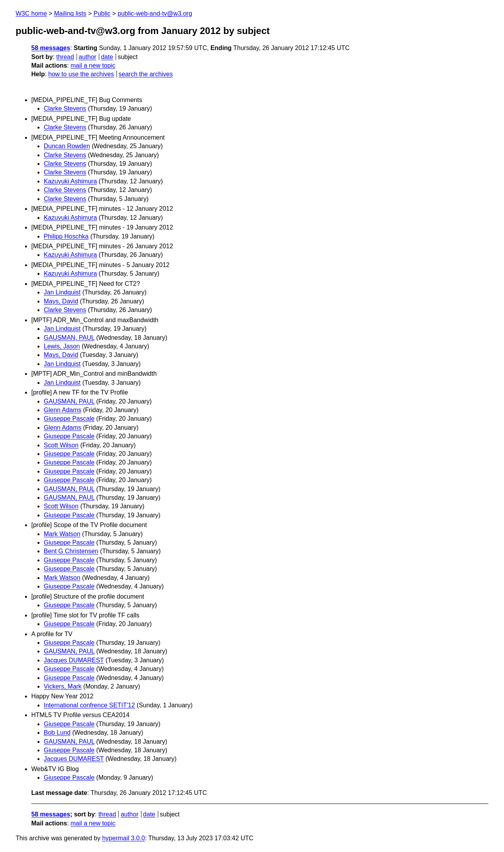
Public (102, 13)
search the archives (146, 74)
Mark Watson (62, 534)
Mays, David (61, 301)
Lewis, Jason (62, 346)
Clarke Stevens (65, 109)
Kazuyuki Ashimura (70, 181)
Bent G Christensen (71, 551)
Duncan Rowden (67, 146)
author (87, 57)
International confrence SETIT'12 (89, 705)
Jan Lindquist (62, 292)
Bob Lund (57, 733)
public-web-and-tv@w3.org (155, 13)
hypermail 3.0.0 (123, 838)
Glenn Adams (63, 410)
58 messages (51, 48)
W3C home (31, 13)
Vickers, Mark (63, 686)
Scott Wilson (61, 445)
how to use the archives (81, 74)
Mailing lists (70, 13)
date (107, 57)
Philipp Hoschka (66, 236)
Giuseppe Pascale (69, 419)
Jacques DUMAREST (74, 660)
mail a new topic (93, 65)
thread (65, 57)
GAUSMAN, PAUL (69, 338)
